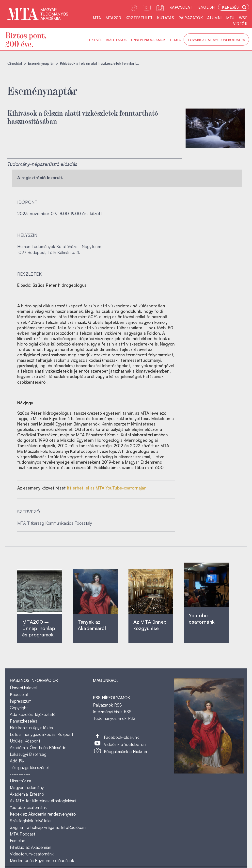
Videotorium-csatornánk (32, 854)
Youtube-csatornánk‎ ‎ (202, 619)
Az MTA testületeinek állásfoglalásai (43, 801)
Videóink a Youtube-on (125, 744)
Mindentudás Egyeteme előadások (42, 860)
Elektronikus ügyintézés (31, 728)
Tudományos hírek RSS (114, 718)
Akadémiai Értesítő (27, 794)
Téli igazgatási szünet (30, 767)
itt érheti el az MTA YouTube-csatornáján (107, 488)
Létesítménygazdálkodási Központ (41, 734)
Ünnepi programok (148, 40)
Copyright (19, 708)
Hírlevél (95, 40)
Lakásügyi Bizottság (28, 754)
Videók (240, 24)
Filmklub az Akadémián (31, 847)
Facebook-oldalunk (121, 737)
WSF (243, 18)
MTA (97, 18)
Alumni (214, 18)
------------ (20, 774)
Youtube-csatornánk (28, 807)
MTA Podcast (23, 834)
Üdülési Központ (25, 741)
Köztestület (139, 18)
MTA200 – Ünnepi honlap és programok (39, 628)
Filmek (175, 40)
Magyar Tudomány (27, 787)
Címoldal (15, 63)
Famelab (18, 841)
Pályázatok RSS (107, 705)
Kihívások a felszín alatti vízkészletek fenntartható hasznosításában (83, 117)
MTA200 (113, 18)
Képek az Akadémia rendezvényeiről (43, 814)
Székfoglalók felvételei (31, 821)
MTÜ (230, 18)
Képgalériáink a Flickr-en (126, 751)
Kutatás (165, 18)
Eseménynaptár (41, 63)
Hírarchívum (20, 781)
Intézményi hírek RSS (112, 712)
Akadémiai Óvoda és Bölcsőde (38, 748)
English (207, 7)
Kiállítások (117, 40)
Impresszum (21, 701)
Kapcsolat (181, 7)
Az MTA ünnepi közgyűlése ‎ (151, 625)
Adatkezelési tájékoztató (33, 714)
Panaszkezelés (24, 721)
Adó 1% (17, 761)
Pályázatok (191, 18)
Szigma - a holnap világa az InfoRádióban (48, 827)
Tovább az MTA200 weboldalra (216, 40)
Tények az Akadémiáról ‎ (92, 625)
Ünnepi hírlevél (23, 688)
